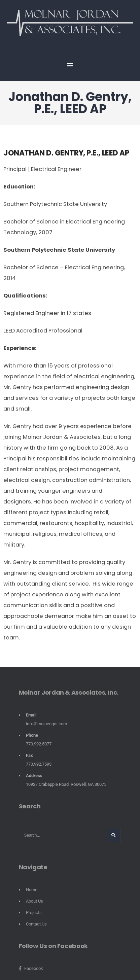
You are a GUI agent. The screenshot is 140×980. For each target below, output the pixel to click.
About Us (34, 901)
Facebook (31, 968)
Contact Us (36, 924)
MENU (70, 65)
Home (32, 890)
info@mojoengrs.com (46, 724)
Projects (34, 913)
